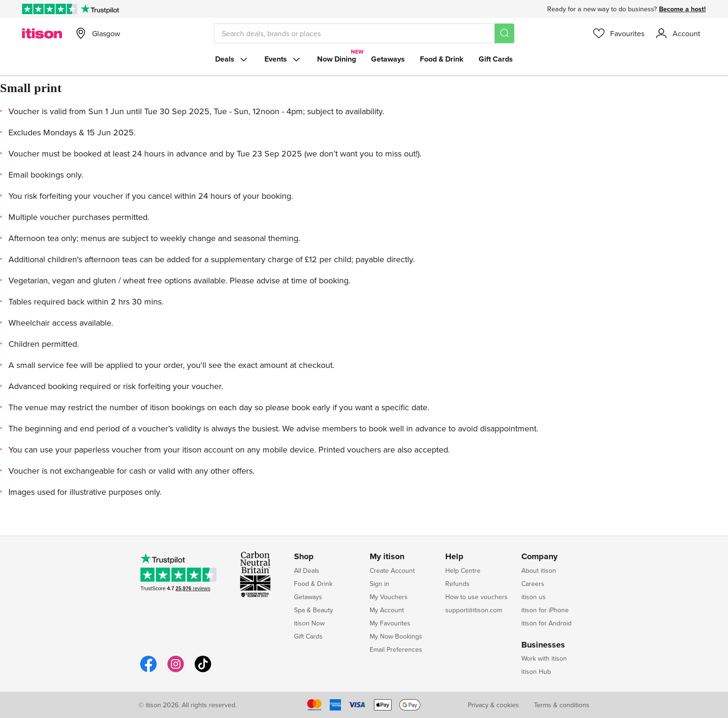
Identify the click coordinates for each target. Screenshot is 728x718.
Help (454, 557)
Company (539, 557)
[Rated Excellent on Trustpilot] (50, 9)
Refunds (457, 584)
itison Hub (536, 671)
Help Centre (463, 570)
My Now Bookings (396, 636)
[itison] (42, 33)
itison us (534, 597)
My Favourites (390, 623)
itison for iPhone (545, 610)
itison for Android (546, 623)
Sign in (379, 584)
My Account (387, 610)
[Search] (504, 33)
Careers (533, 584)
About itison (539, 570)
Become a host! (682, 9)
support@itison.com (474, 610)
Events (283, 59)
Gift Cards (496, 59)
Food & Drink (442, 59)
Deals (232, 59)
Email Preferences (396, 649)
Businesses (543, 645)
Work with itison (544, 658)
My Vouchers (389, 597)
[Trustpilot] (100, 9)
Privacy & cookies (493, 705)
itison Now (309, 623)
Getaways (388, 59)
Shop (304, 557)
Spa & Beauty (314, 610)
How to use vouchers (476, 597)
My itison (387, 557)
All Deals (307, 570)
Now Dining (337, 59)
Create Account (392, 570)
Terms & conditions (562, 705)
